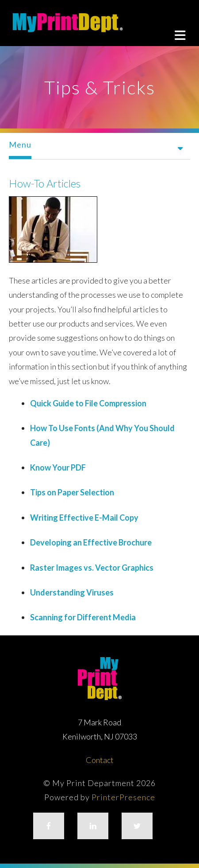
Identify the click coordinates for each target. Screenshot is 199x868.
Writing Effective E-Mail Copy (84, 518)
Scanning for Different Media (83, 617)
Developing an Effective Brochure (91, 542)
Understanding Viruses (72, 592)
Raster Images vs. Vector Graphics (92, 568)
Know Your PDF (58, 467)
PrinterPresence (123, 797)
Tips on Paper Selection (72, 492)
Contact (100, 760)
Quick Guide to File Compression (88, 403)
